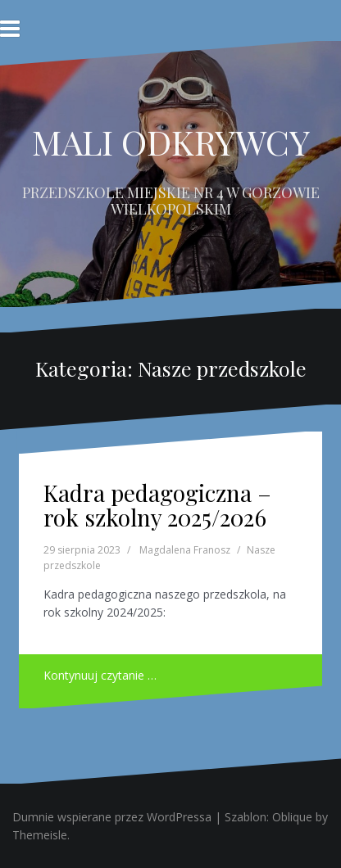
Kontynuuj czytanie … (100, 675)
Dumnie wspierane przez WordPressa (112, 817)
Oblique (292, 817)
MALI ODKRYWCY (171, 142)
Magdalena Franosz (185, 550)
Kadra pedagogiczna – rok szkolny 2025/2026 (157, 505)
